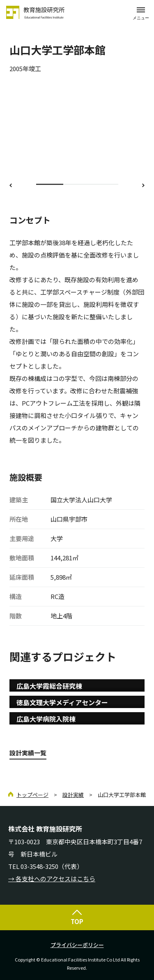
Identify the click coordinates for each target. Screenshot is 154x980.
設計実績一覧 (28, 753)
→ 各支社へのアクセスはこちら (52, 879)
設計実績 (73, 795)
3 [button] (105, 184)
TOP (77, 921)
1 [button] (50, 184)
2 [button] (77, 184)
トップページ (32, 795)
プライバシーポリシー (77, 945)
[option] (77, 130)
